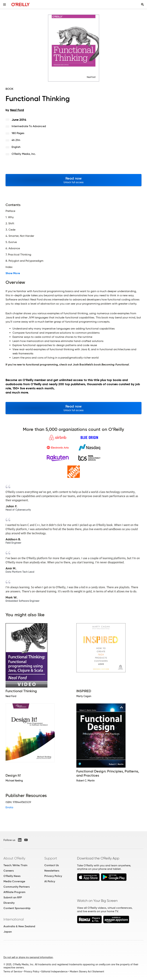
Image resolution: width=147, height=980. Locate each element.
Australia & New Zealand (19, 926)
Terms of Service (13, 972)
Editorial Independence (54, 972)
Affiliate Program (14, 892)
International (14, 919)
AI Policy (50, 881)
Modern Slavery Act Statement (87, 972)
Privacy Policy (53, 876)
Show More (13, 273)
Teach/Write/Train (15, 865)
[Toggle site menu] (5, 4)
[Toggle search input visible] (142, 4)
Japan (8, 932)
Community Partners (17, 887)
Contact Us (52, 865)
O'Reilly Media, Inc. (24, 154)
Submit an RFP (13, 897)
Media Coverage (14, 881)
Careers (9, 871)
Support (51, 858)
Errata (9, 807)
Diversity (9, 903)
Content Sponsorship (17, 908)
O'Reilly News (12, 876)
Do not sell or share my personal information (28, 957)
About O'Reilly (14, 858)
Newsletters (52, 871)
